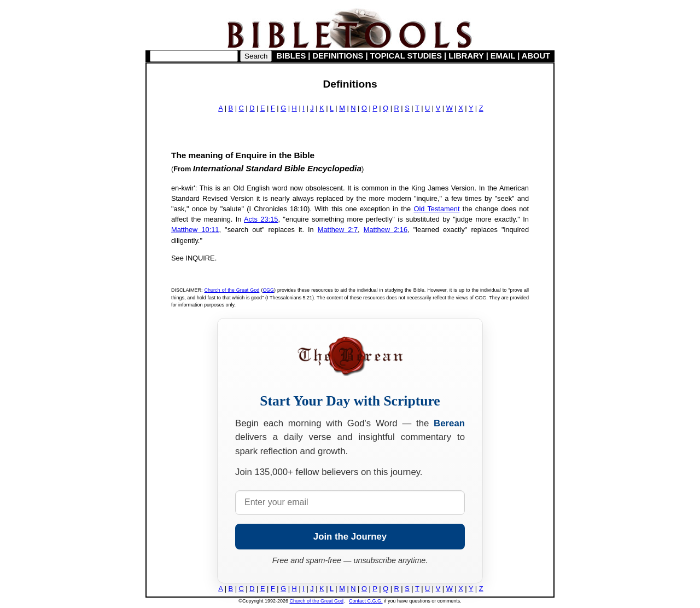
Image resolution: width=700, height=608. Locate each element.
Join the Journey (350, 537)
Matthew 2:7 (338, 230)
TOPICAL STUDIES (406, 56)
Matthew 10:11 (195, 230)
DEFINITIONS (338, 56)
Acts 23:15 (261, 219)
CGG (268, 290)
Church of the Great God (232, 290)
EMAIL (503, 56)
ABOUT (536, 56)
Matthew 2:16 (386, 230)
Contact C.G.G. (366, 601)
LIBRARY (466, 56)
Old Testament (436, 209)
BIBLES (291, 56)
